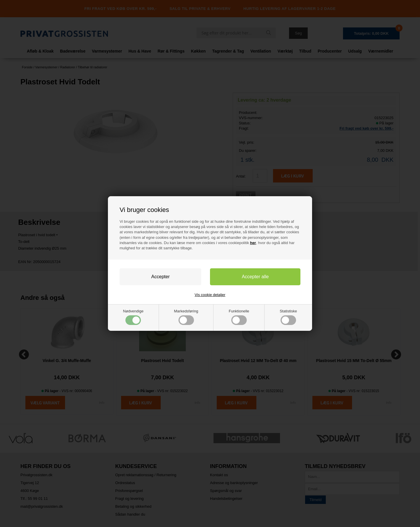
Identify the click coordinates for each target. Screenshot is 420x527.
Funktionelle (239, 317)
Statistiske (288, 317)
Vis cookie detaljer (210, 295)
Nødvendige (133, 317)
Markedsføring (186, 317)
